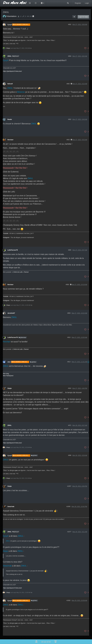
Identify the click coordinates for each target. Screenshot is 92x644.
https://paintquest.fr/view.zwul (12, 65)
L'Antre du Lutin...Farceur (21, 265)
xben (9, 355)
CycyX (10, 18)
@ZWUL (33, 355)
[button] (42, 3)
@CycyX (16, 50)
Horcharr (10, 133)
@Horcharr (22, 331)
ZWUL (9, 49)
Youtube (6, 227)
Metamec (21, 85)
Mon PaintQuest (8, 369)
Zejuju (10, 382)
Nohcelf (10, 77)
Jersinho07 (11, 306)
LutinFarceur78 (13, 243)
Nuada (10, 113)
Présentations (11, 10)
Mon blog (6, 367)
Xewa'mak (11, 500)
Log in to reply (83, 10)
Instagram (6, 231)
